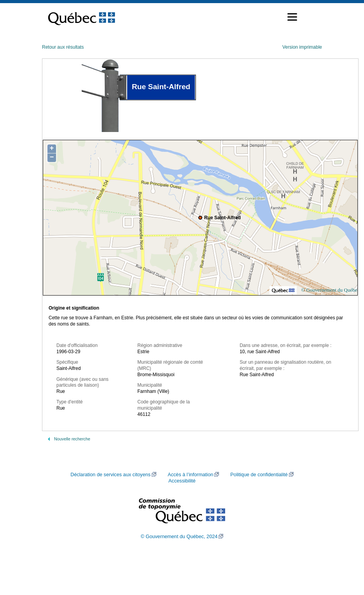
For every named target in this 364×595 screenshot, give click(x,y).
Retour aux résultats (63, 47)
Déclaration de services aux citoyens (110, 475)
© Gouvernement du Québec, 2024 (179, 537)
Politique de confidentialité (259, 475)
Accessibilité (182, 481)
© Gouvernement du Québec (330, 290)
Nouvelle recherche (72, 439)
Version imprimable (302, 47)
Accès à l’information (190, 475)
